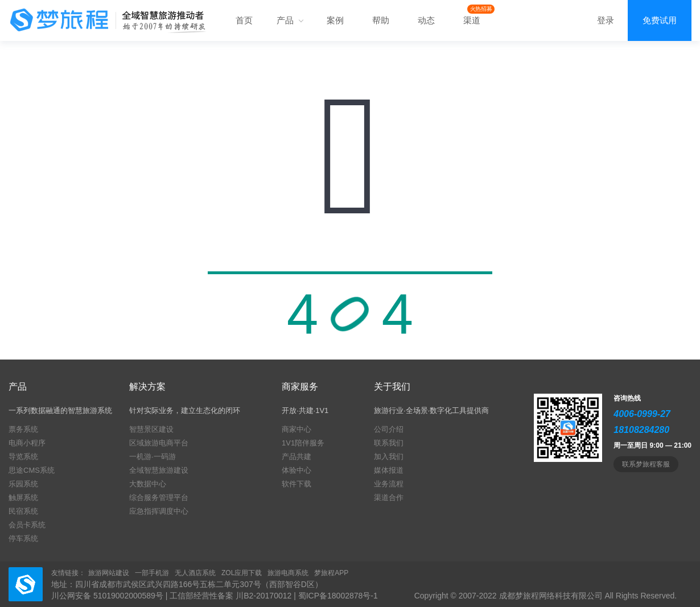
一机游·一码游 (153, 457)
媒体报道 (389, 470)
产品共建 (297, 457)
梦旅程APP (331, 573)
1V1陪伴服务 (303, 443)
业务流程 (389, 484)
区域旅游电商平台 (159, 443)
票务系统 (23, 429)
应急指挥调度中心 (159, 511)
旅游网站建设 (109, 573)
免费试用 (660, 20)
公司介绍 (389, 429)
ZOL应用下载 (242, 573)
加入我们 (389, 457)
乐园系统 (23, 484)
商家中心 (297, 429)
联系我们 (389, 443)
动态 (426, 20)
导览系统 (23, 457)
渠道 (472, 20)
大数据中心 (148, 484)
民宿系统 (23, 511)
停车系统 (23, 538)
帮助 (381, 20)
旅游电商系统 (288, 573)
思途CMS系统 (32, 470)
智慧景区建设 (151, 429)
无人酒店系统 (195, 573)
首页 (244, 20)
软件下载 (297, 484)
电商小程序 (27, 443)
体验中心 (297, 470)
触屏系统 (23, 497)
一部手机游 (152, 573)
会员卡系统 (27, 525)
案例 (335, 20)
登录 (606, 20)
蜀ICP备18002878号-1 (338, 596)
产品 (290, 20)
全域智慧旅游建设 (159, 470)
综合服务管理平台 (159, 497)
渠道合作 (389, 497)
